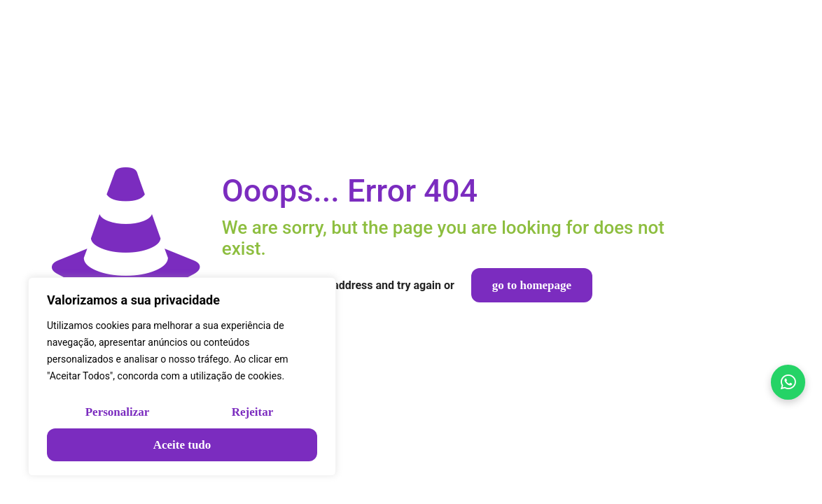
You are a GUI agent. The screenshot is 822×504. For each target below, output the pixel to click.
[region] (182, 377)
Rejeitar (252, 412)
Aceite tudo (182, 445)
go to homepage (532, 285)
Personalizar (118, 412)
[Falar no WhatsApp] (786, 377)
